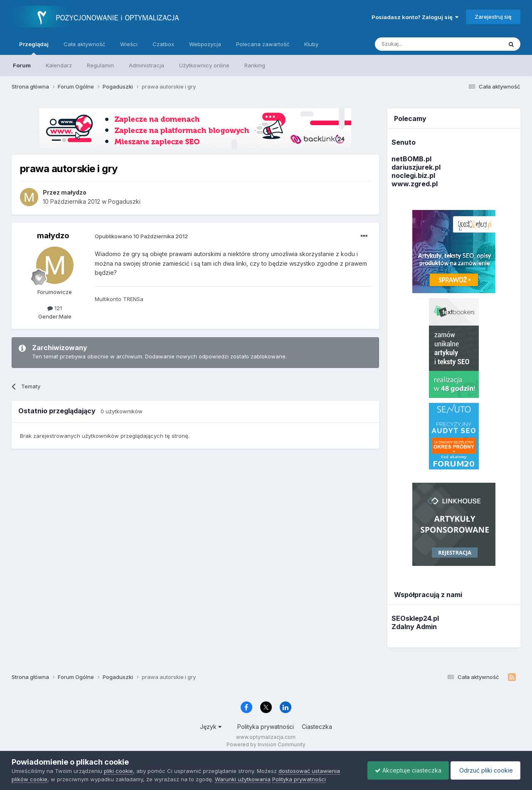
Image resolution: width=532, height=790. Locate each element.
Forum (22, 65)
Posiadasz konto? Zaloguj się (415, 17)
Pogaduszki (124, 201)
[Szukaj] (418, 44)
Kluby (311, 44)
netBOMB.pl (411, 159)
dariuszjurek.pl (416, 167)
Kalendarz (59, 65)
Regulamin (100, 65)
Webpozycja (205, 44)
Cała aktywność (84, 44)
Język (211, 727)
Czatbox (163, 44)
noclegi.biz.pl (413, 175)
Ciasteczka (317, 727)
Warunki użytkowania (243, 779)
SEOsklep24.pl (415, 618)
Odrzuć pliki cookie (484, 770)
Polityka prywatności (266, 727)
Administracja (147, 65)
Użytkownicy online (204, 65)
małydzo (53, 236)
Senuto (404, 142)
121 (55, 308)
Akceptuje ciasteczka (404, 770)
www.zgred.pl (415, 184)
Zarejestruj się (493, 17)
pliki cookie (118, 771)
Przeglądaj (34, 48)
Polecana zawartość (263, 44)
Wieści (129, 44)
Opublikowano (141, 236)
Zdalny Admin (414, 627)
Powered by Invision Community (266, 744)
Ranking (255, 65)
